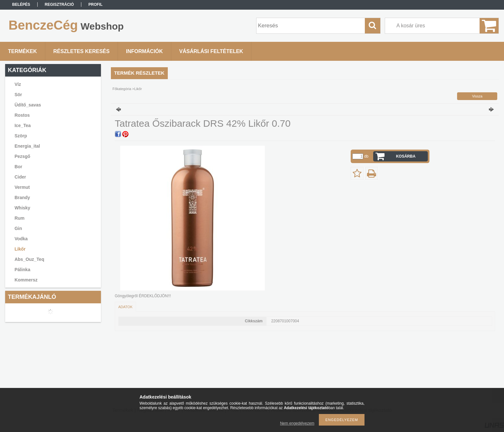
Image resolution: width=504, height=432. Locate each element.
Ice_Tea (22, 125)
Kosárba (406, 156)
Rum (19, 218)
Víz (18, 84)
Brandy (22, 198)
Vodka (21, 239)
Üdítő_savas (28, 105)
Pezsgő (22, 156)
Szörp (21, 136)
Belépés (21, 5)
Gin (18, 228)
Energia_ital (27, 146)
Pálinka (22, 270)
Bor (18, 167)
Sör (18, 95)
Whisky (22, 208)
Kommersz (26, 280)
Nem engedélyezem (297, 423)
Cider (20, 177)
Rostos (22, 115)
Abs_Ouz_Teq (29, 259)
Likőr (20, 249)
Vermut (22, 187)
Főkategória (122, 89)
